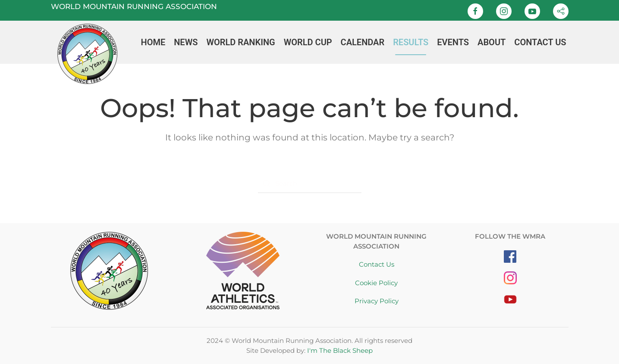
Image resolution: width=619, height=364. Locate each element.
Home (153, 42)
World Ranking (240, 42)
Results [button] (411, 42)
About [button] (492, 42)
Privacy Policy (377, 301)
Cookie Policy (376, 283)
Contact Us (540, 42)
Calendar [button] (363, 42)
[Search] (310, 184)
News (186, 42)
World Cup (308, 42)
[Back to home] (87, 42)
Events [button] (453, 42)
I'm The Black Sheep (340, 350)
